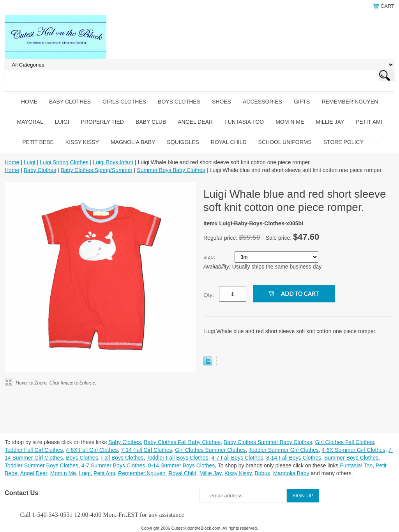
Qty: (209, 295)
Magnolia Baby (133, 142)
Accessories (262, 102)
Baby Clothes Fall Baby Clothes (182, 442)
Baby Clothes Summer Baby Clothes (268, 442)
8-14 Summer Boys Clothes (181, 465)
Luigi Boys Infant (113, 162)
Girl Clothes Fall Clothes (345, 442)
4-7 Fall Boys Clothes (237, 458)
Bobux (262, 473)
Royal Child (229, 142)
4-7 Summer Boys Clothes (113, 465)
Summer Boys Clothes (351, 458)
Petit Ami (369, 122)
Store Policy (343, 142)
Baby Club (151, 122)
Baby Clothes (70, 102)
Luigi (62, 122)
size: (210, 257)
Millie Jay (330, 122)
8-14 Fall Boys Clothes (294, 458)
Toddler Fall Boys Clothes (177, 458)
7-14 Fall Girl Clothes (147, 450)
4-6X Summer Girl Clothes (354, 450)
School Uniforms (285, 142)
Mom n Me (290, 122)
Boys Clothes (179, 102)
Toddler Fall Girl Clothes (34, 450)
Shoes (222, 102)
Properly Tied (102, 122)
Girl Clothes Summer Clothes (210, 450)
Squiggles (183, 142)
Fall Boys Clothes (122, 458)
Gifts (302, 102)
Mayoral (30, 122)
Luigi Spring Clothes (64, 162)
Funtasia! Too (356, 465)
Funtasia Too (244, 122)
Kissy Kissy (82, 142)
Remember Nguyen (350, 102)
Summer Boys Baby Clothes (171, 170)
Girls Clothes (124, 102)
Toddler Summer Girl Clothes (284, 450)
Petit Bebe (38, 142)
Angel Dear (195, 122)
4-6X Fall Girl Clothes (92, 450)
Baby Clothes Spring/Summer (96, 170)
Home (29, 102)
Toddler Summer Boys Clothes (41, 465)
